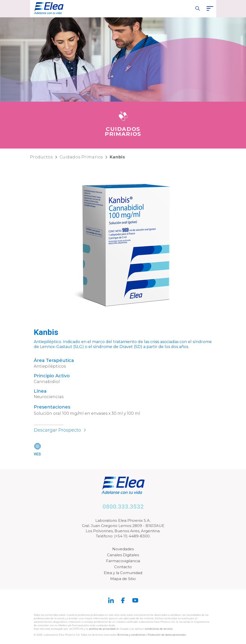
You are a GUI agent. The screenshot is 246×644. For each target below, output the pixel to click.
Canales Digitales (123, 555)
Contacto (123, 567)
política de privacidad (103, 629)
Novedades (123, 549)
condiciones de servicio (159, 629)
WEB (37, 454)
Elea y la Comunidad (123, 573)
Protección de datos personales (167, 635)
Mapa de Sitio (123, 579)
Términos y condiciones (131, 635)
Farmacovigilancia (123, 561)
